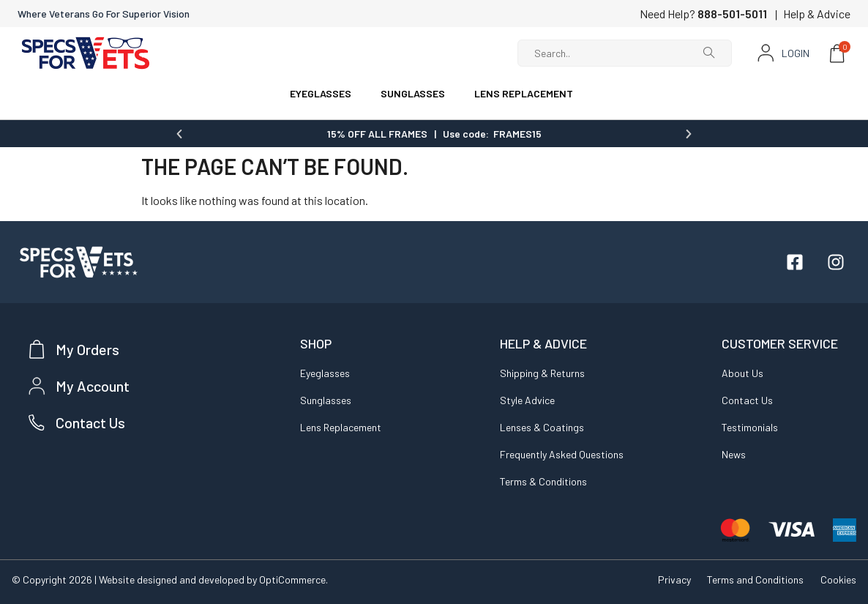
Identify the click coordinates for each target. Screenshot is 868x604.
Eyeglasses (325, 372)
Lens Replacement (341, 426)
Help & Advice (817, 14)
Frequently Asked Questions (562, 454)
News (734, 454)
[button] (179, 133)
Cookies (838, 579)
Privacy (671, 579)
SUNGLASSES (413, 93)
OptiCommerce (292, 579)
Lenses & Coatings (542, 426)
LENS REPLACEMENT (524, 93)
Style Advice (527, 399)
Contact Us (747, 399)
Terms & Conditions (543, 481)
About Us (742, 372)
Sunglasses (326, 399)
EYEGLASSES (321, 93)
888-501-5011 (732, 14)
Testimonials (750, 426)
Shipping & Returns (542, 372)
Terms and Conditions (754, 579)
